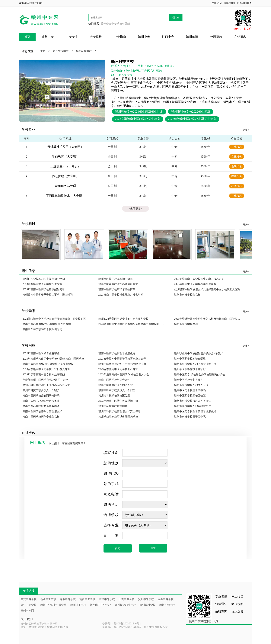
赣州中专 (48, 37)
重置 (153, 548)
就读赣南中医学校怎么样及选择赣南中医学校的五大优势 (207, 289)
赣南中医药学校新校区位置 (190, 396)
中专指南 (120, 37)
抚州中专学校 (146, 599)
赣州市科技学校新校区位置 (114, 396)
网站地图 (230, 3)
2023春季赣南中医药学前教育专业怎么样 (122, 359)
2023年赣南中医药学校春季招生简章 (192, 119)
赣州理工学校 (78, 605)
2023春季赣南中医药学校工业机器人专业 (46, 369)
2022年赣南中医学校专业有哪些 (41, 353)
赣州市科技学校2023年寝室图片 (193, 406)
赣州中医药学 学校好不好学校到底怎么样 (123, 364)
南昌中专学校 (87, 599)
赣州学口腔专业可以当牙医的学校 (118, 417)
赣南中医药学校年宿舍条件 (114, 380)
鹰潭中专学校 (107, 599)
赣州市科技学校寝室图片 (113, 406)
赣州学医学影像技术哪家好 (190, 369)
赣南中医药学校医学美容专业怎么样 (195, 411)
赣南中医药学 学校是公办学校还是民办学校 (48, 364)
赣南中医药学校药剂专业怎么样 (41, 417)
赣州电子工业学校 (100, 605)
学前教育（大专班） (65, 157)
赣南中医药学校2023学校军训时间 (42, 329)
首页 (27, 37)
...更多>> (138, 106)
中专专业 (72, 37)
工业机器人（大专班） (65, 166)
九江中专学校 (29, 605)
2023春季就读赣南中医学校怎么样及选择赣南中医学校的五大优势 (208, 319)
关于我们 (27, 619)
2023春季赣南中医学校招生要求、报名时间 (199, 279)
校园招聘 (216, 37)
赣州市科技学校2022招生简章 (191, 112)
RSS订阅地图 (245, 3)
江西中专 (168, 37)
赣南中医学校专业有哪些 (189, 380)
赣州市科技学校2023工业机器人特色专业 (46, 385)
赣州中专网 (27, 611)
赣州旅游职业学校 (125, 605)
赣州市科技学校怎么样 (187, 295)
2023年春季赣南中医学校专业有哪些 (44, 375)
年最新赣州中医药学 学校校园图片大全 (45, 380)
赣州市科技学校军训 (186, 324)
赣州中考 (144, 37)
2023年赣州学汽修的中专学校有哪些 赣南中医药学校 (53, 359)
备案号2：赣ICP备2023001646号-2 (122, 627)
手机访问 (217, 3)
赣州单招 (192, 37)
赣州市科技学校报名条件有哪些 (193, 401)
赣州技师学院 (167, 605)
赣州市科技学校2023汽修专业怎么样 (195, 364)
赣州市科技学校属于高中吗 (190, 417)
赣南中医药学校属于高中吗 (190, 390)
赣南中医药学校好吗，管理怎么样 (42, 411)
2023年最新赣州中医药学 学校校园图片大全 (124, 375)
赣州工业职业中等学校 (53, 605)
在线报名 (240, 37)
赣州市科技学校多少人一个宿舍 (41, 390)
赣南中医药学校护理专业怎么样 (117, 353)
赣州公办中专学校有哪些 (115, 24)
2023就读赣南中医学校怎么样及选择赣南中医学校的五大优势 (132, 324)
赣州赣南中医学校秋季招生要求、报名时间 (48, 295)
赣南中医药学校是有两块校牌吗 (41, 396)
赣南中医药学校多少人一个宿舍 (117, 390)
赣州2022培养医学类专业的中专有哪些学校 (123, 319)
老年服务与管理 (65, 186)
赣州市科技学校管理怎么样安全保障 (120, 411)
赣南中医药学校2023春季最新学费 (118, 284)
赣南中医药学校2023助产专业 (116, 385)
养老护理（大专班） (65, 176)
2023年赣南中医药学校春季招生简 (118, 401)
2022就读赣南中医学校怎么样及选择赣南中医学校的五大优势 (57, 319)
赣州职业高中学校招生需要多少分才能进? (198, 353)
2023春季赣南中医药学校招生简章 (138, 119)
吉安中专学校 (29, 599)
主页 (43, 51)
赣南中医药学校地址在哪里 (190, 359)
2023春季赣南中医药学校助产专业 (118, 369)
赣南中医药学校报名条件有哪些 (41, 406)
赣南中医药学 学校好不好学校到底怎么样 (47, 324)
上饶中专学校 (126, 599)
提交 (118, 548)
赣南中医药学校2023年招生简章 (117, 289)
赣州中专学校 (61, 51)
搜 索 (176, 17)
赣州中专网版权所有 (156, 627)
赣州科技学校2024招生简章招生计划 (139, 112)
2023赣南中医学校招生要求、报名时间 (121, 295)
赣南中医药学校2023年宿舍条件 (41, 401)
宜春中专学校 (166, 599)
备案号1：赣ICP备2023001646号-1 (122, 624)
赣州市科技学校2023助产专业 (191, 385)
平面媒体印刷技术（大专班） (65, 196)
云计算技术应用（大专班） (65, 147)
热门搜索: (94, 24)
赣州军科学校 (148, 605)
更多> (246, 130)
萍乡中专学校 (68, 599)
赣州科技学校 (84, 51)
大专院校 (96, 37)
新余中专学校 (48, 599)
